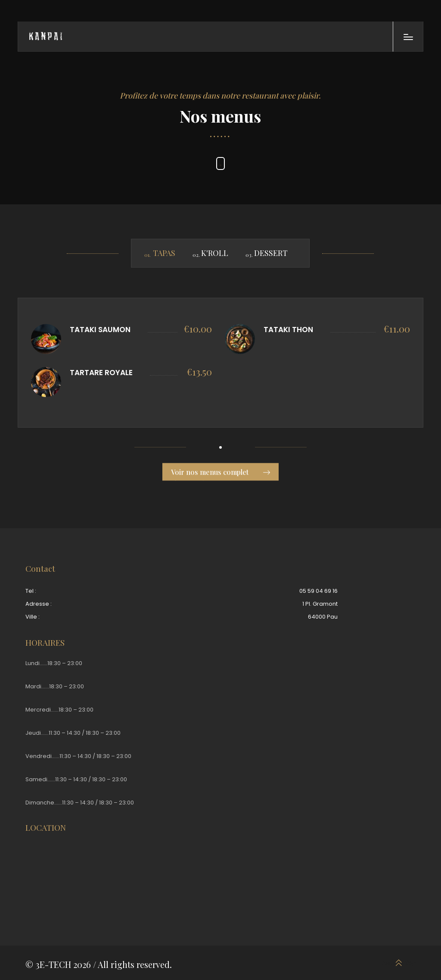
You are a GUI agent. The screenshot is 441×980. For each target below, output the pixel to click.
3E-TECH (53, 964)
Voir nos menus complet (220, 475)
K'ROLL (215, 253)
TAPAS (164, 253)
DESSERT (271, 253)
